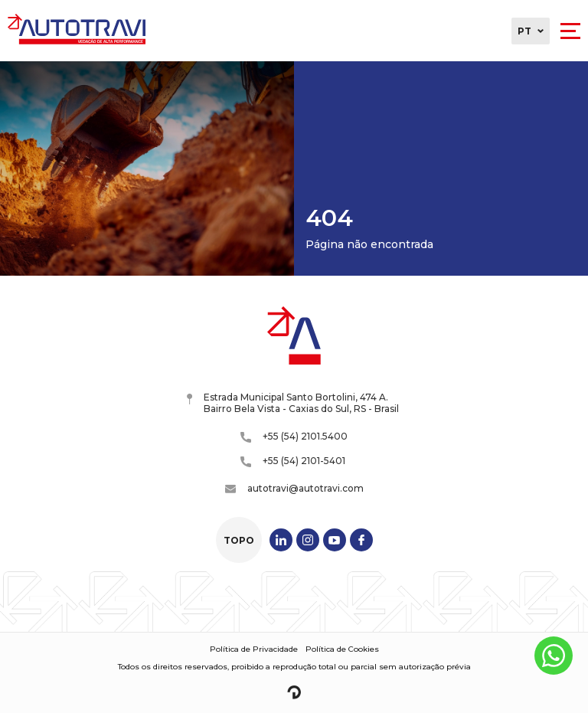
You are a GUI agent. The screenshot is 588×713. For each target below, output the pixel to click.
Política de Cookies (342, 649)
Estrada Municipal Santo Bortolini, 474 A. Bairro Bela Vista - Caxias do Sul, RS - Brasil (293, 403)
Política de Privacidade (254, 649)
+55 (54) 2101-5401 (293, 461)
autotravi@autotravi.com (294, 488)
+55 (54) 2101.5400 (294, 437)
